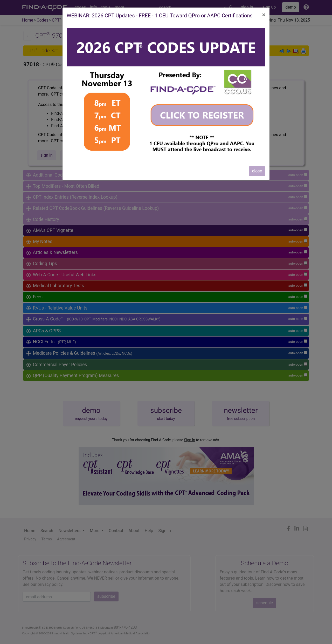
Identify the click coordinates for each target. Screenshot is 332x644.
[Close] (264, 15)
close (257, 171)
